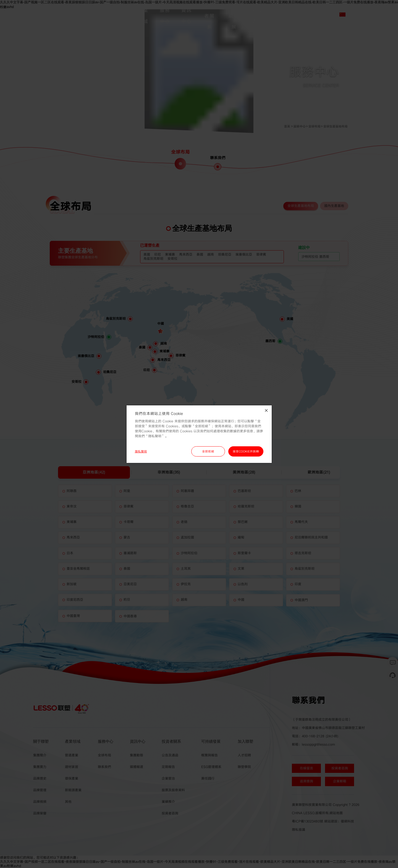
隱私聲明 (141, 451)
